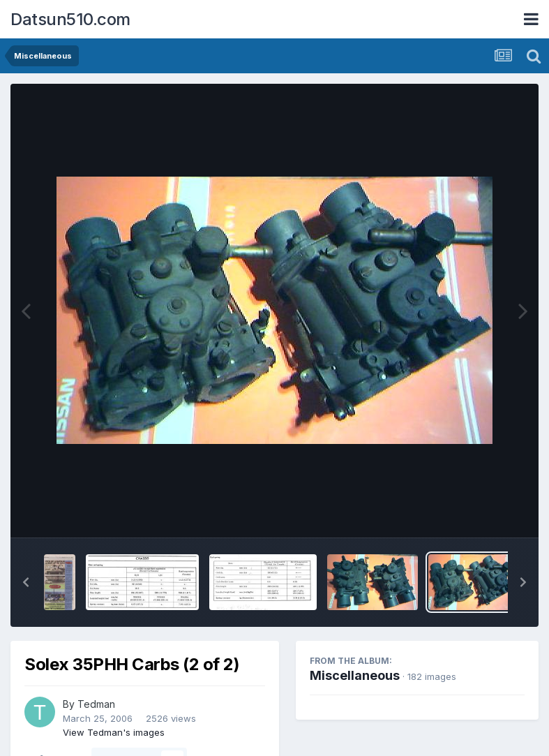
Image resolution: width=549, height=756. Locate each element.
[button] (26, 582)
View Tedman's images (114, 732)
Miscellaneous (355, 675)
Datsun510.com (70, 19)
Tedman (96, 704)
